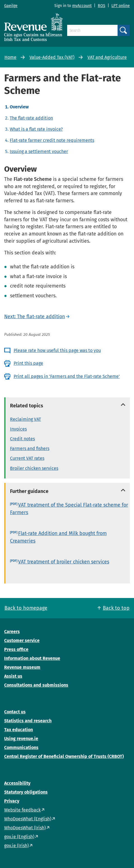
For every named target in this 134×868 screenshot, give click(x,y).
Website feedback (22, 810)
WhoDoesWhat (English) (28, 819)
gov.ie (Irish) (16, 846)
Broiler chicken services (34, 468)
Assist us (13, 676)
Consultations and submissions (36, 685)
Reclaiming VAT (25, 419)
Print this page (28, 363)
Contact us (15, 712)
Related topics (27, 406)
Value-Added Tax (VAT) (52, 57)
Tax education (19, 730)
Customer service (22, 640)
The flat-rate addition (31, 118)
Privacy (12, 801)
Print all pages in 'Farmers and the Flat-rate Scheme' (67, 376)
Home (10, 57)
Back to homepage (26, 608)
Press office (16, 649)
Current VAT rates (27, 458)
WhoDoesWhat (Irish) (25, 828)
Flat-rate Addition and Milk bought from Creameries (58, 537)
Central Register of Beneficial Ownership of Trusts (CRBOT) (64, 756)
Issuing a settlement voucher (39, 151)
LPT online (121, 6)
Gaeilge (11, 6)
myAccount (82, 6)
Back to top (116, 608)
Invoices (18, 429)
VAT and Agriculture (107, 57)
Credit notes (22, 439)
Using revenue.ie (21, 739)
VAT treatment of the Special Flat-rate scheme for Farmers (69, 509)
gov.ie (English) (19, 837)
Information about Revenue (32, 658)
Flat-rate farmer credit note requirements (52, 140)
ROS (102, 6)
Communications (21, 747)
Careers (12, 632)
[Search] (92, 30)
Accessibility (17, 783)
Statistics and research (28, 721)
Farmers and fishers (30, 448)
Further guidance (29, 491)
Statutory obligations (26, 792)
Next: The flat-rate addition (35, 317)
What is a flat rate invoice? (36, 129)
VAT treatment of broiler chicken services (64, 562)
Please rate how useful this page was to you (57, 350)
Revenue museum (22, 667)
